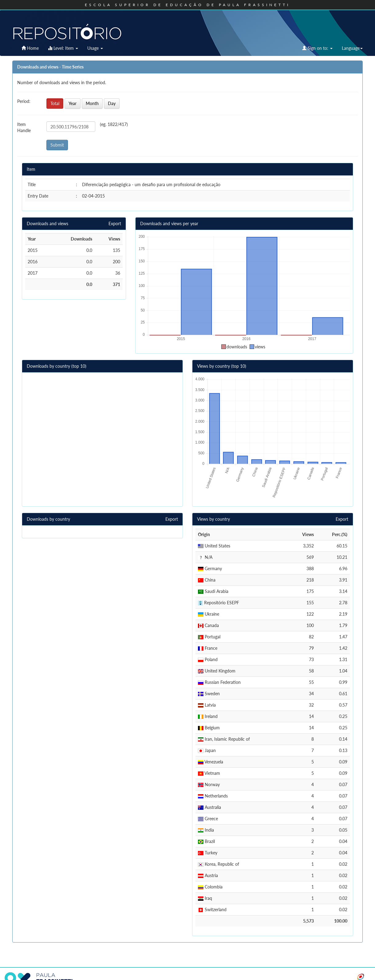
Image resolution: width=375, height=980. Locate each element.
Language (352, 48)
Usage (95, 48)
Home (30, 48)
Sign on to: (317, 48)
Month (92, 103)
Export (115, 223)
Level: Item (63, 48)
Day (112, 103)
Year (73, 103)
